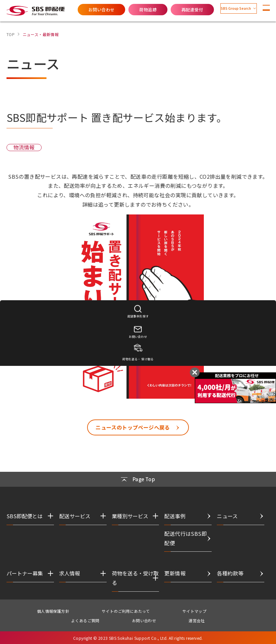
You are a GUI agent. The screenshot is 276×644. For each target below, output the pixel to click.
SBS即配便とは (25, 515)
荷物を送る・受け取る (135, 578)
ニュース (227, 515)
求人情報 (70, 573)
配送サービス (75, 515)
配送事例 (175, 515)
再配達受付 (176, 10)
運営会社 (197, 620)
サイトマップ (194, 610)
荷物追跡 (132, 10)
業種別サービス (130, 515)
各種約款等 (230, 573)
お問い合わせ (85, 10)
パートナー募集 (25, 573)
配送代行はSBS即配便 (185, 538)
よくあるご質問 (85, 620)
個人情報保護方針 (53, 610)
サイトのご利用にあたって (126, 610)
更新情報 (175, 573)
